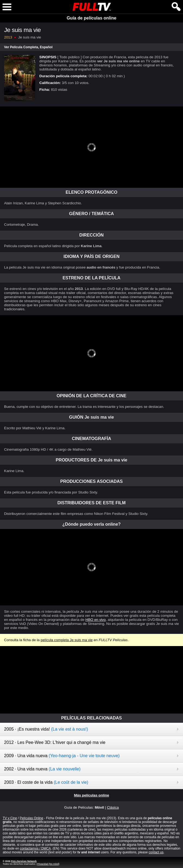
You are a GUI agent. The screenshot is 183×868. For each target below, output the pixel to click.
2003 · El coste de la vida (46, 782)
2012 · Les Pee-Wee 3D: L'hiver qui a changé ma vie (55, 742)
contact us (156, 852)
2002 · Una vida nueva (42, 769)
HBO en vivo (96, 620)
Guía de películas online (92, 18)
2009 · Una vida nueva (62, 756)
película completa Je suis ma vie (67, 640)
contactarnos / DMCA (35, 848)
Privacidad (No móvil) (48, 864)
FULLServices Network (24, 861)
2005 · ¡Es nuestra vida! (46, 729)
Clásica (113, 807)
